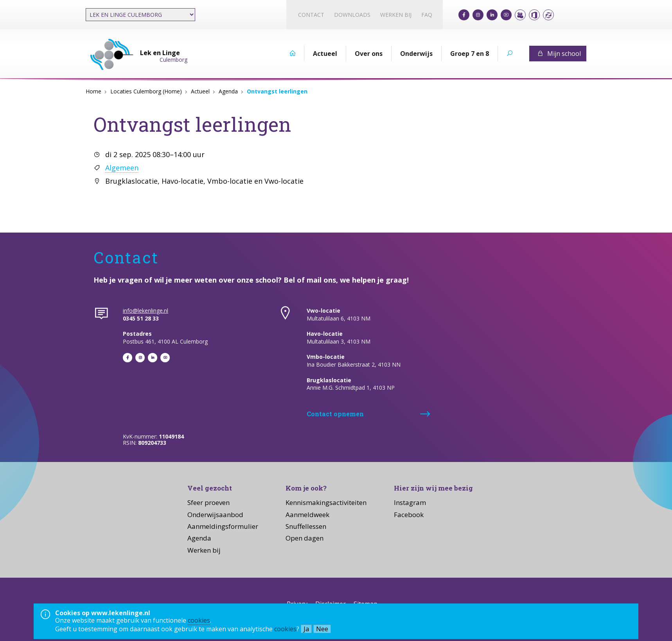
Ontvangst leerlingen (277, 91)
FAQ (427, 15)
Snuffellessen (306, 526)
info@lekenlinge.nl (146, 311)
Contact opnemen (335, 414)
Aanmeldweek (307, 515)
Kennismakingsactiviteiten (326, 502)
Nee (322, 629)
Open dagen (305, 538)
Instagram (410, 502)
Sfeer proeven (208, 502)
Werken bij (396, 15)
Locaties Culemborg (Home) (146, 91)
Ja (306, 629)
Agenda (228, 91)
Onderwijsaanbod (215, 515)
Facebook (409, 515)
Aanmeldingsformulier (223, 526)
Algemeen (122, 168)
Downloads (352, 15)
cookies (199, 620)
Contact (311, 15)
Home (93, 91)
